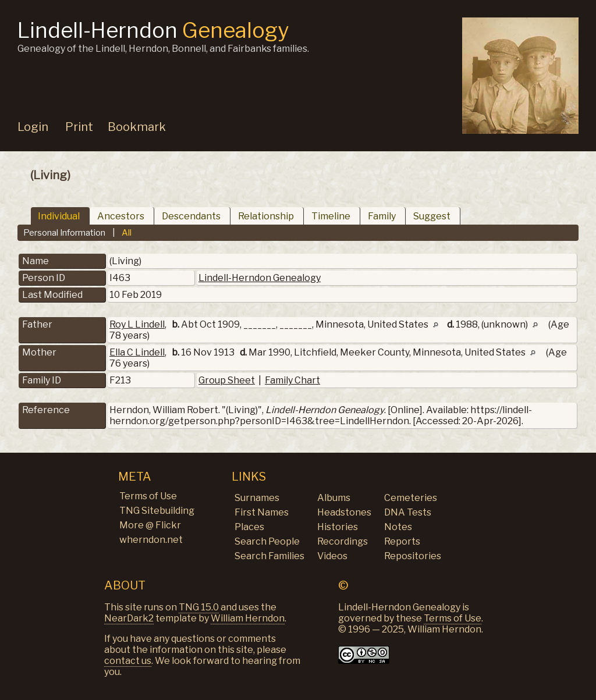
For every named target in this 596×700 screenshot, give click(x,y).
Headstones (344, 512)
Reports (402, 541)
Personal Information (64, 233)
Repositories (413, 556)
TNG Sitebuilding (157, 511)
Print (79, 127)
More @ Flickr (150, 525)
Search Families (269, 556)
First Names (262, 512)
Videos (332, 556)
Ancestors (121, 216)
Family (382, 216)
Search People (267, 541)
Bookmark (137, 127)
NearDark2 (129, 618)
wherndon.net (151, 540)
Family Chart (292, 380)
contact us (128, 661)
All (127, 233)
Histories (338, 527)
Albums (334, 498)
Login (33, 127)
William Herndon (248, 618)
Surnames (257, 498)
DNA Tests (408, 512)
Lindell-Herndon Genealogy (260, 278)
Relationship (266, 216)
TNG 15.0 (199, 607)
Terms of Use (148, 496)
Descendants (191, 216)
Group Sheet (227, 380)
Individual (59, 216)
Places (249, 527)
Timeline (331, 216)
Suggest (432, 216)
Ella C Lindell (137, 352)
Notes (398, 527)
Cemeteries (411, 498)
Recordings (343, 541)
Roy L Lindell (137, 324)
